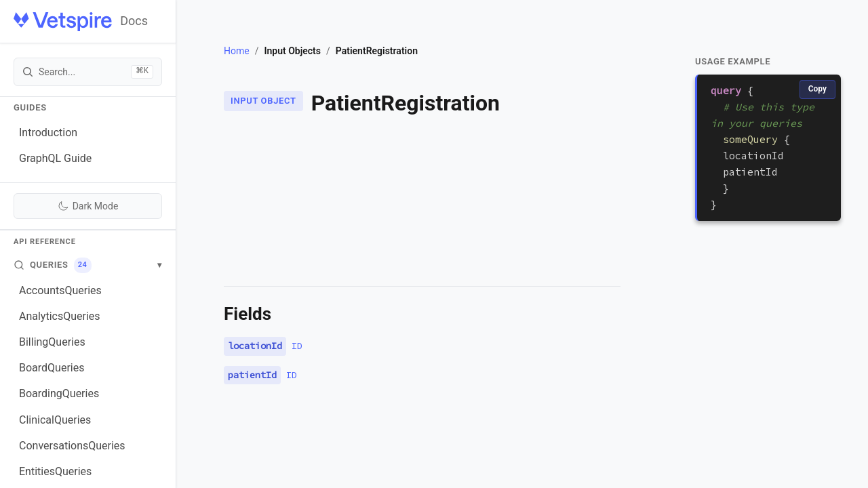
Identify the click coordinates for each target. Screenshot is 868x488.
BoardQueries (52, 368)
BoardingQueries (59, 393)
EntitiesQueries (55, 471)
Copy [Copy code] (817, 89)
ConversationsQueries (72, 446)
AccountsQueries (60, 290)
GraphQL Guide (55, 158)
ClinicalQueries (55, 420)
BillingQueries (52, 342)
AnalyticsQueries (60, 316)
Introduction (48, 133)
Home (237, 51)
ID (297, 346)
